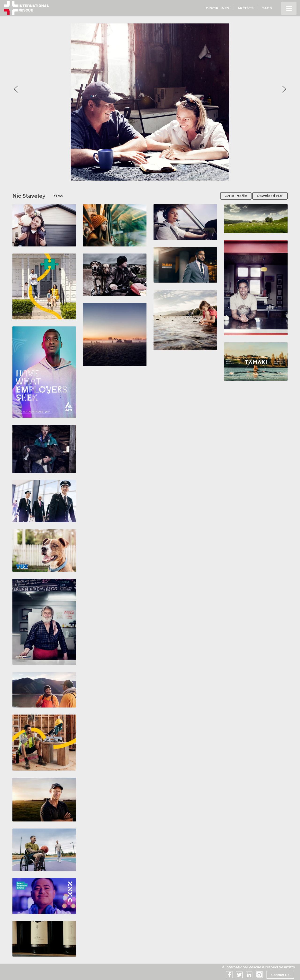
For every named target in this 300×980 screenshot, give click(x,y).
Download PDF (270, 196)
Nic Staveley (29, 196)
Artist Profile (235, 196)
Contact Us (280, 975)
